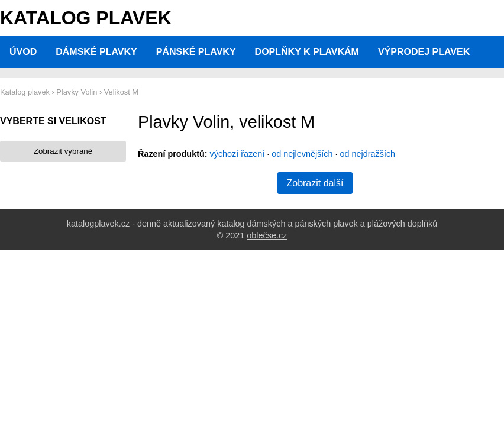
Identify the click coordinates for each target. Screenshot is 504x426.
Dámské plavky (96, 52)
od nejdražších (368, 154)
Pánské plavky (196, 52)
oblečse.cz (267, 235)
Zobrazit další (315, 183)
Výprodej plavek (424, 52)
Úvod (23, 52)
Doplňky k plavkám (307, 52)
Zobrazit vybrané (63, 151)
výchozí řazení (238, 154)
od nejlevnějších (302, 154)
